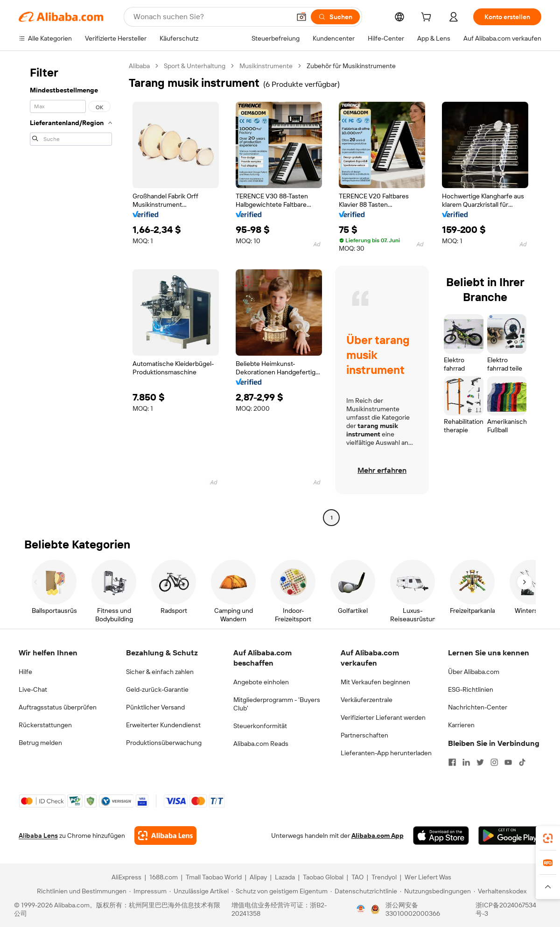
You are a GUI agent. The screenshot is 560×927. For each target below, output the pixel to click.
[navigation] (71, 293)
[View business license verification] (361, 909)
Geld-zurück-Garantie (157, 689)
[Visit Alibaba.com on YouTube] (508, 762)
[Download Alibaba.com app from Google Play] (510, 836)
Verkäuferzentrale (367, 700)
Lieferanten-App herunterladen (386, 753)
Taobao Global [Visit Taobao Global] (323, 877)
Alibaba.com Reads (261, 744)
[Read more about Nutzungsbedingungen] (435, 891)
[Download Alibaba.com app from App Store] (441, 836)
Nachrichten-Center (478, 707)
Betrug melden (40, 743)
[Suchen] (335, 17)
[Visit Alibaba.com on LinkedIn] (466, 762)
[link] (548, 838)
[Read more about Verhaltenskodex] (500, 891)
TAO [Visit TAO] (357, 877)
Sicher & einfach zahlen (160, 672)
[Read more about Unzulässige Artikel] (199, 891)
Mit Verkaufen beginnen (375, 682)
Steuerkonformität (260, 726)
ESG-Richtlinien (471, 689)
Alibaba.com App (378, 836)
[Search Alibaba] (211, 17)
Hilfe (25, 672)
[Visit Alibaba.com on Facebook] (452, 762)
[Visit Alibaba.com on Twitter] (480, 762)
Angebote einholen (261, 682)
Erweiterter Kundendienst (163, 725)
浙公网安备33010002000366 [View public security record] (413, 909)
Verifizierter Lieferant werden (383, 717)
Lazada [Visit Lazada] (285, 877)
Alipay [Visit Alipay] (258, 877)
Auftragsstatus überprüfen (58, 707)
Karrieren (461, 725)
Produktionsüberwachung (164, 743)
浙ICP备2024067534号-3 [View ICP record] (506, 909)
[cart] (428, 18)
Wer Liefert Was (428, 877)
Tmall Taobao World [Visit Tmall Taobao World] (214, 877)
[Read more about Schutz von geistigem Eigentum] (280, 891)
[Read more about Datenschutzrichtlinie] (364, 891)
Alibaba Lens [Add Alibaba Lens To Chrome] (38, 836)
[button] (301, 17)
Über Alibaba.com (474, 672)
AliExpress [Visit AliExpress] (126, 877)
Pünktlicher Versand (155, 707)
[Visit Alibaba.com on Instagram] (494, 762)
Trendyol (384, 877)
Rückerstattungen (45, 725)
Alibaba (139, 66)
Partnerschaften (364, 735)
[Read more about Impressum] (148, 891)
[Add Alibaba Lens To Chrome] (165, 836)
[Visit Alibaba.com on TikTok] (522, 762)
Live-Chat (33, 689)
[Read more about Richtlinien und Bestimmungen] (80, 891)
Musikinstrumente (266, 66)
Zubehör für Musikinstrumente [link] (351, 66)
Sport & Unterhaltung (195, 66)
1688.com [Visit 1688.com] (164, 877)
